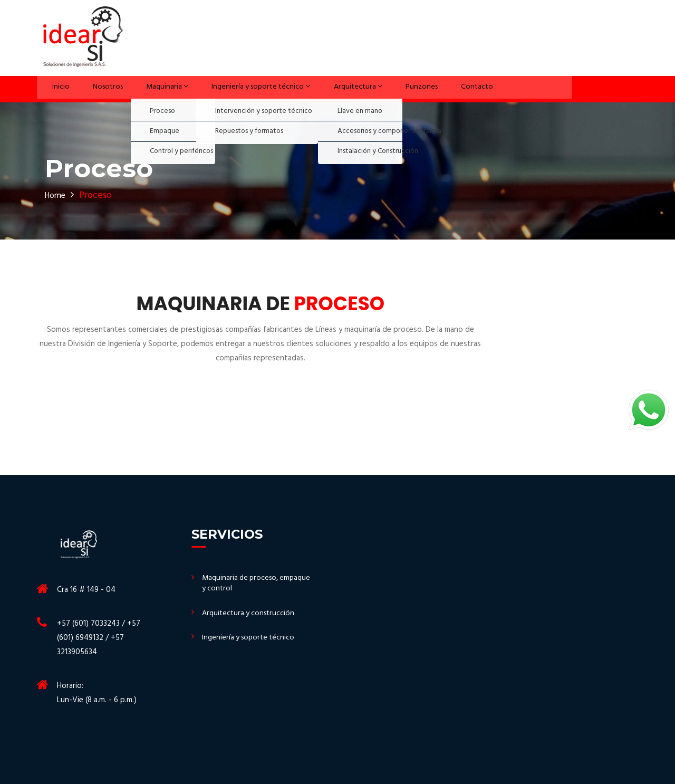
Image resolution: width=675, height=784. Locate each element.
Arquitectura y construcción (250, 614)
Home (57, 195)
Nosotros (99, 89)
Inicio (55, 89)
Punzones (414, 89)
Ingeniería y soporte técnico (253, 89)
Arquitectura (353, 89)
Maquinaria (156, 89)
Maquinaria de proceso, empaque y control (242, 584)
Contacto (466, 89)
